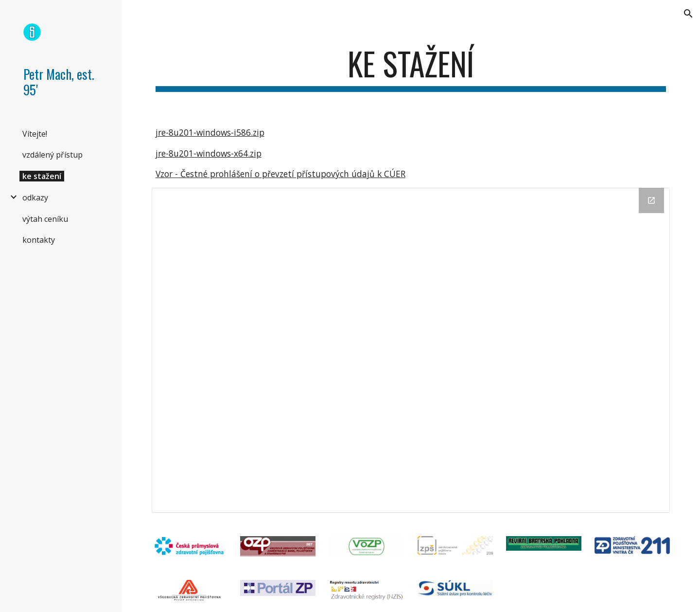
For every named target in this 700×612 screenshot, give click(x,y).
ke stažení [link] (42, 176)
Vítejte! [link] (35, 134)
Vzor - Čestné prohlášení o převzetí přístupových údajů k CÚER (280, 174)
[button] (688, 14)
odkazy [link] (35, 198)
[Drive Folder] (411, 350)
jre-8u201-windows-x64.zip (209, 153)
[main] (411, 68)
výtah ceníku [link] (45, 219)
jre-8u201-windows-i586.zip (210, 132)
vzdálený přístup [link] (52, 155)
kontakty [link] (39, 240)
